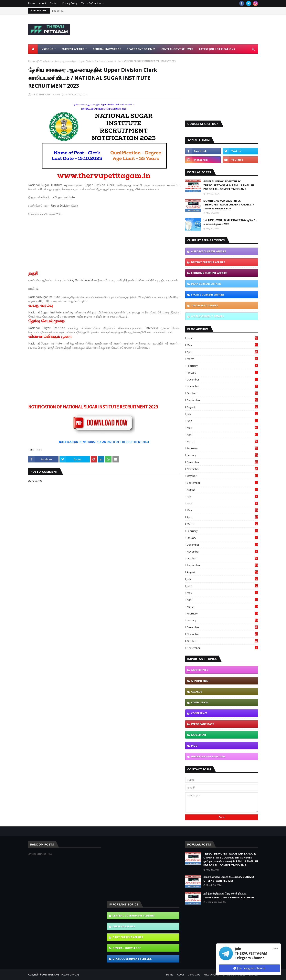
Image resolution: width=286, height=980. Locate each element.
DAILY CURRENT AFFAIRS (128, 937)
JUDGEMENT (199, 735)
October (222, 393)
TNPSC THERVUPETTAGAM (45, 94)
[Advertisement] (186, 29)
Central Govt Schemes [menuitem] (177, 49)
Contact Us (194, 975)
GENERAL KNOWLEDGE (127, 948)
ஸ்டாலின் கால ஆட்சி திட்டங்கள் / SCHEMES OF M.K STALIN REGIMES (229, 879)
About (42, 3)
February (222, 366)
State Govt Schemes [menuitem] (141, 49)
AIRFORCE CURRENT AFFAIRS (209, 251)
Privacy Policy (70, 3)
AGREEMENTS (200, 670)
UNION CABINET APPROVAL (208, 756)
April (222, 352)
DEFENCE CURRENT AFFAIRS (208, 262)
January (222, 373)
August (222, 407)
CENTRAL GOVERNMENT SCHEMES (134, 916)
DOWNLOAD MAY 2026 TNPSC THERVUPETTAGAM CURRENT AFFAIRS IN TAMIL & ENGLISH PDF (229, 205)
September (222, 400)
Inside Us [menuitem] (47, 49)
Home (32, 3)
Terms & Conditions (92, 3)
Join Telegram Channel (249, 968)
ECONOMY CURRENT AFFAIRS (209, 273)
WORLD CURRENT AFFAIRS (207, 316)
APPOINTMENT (201, 681)
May (222, 345)
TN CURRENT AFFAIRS (204, 305)
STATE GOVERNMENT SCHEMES (132, 959)
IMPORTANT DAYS (203, 724)
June (222, 338)
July (222, 414)
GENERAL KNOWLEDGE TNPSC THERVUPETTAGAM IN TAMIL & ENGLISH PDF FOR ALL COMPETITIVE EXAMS (229, 185)
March (222, 359)
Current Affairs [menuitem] (73, 49)
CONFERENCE (199, 713)
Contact (54, 3)
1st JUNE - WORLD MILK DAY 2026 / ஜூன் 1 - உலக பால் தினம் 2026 (230, 222)
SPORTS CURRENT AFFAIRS (208, 295)
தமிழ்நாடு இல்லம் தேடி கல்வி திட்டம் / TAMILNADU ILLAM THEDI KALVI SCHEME (229, 895)
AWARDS (197, 692)
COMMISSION (200, 702)
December (222, 379)
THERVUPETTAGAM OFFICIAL (64, 975)
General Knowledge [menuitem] (107, 49)
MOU (194, 746)
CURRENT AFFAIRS (124, 926)
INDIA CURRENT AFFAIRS (206, 284)
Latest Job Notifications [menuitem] (217, 49)
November (222, 386)
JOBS (40, 61)
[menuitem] (33, 49)
